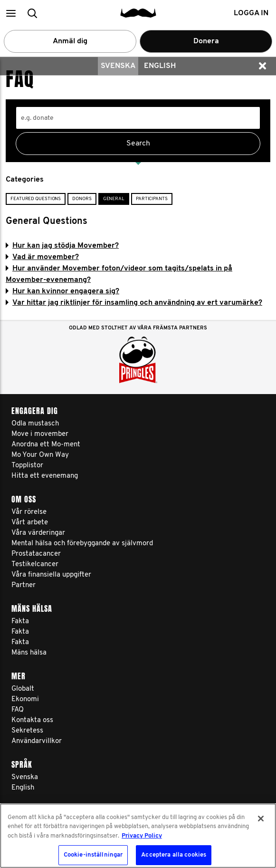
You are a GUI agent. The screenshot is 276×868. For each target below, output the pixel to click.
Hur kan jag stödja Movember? (62, 246)
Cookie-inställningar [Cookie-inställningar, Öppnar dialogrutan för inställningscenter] (93, 855)
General (114, 199)
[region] (138, 836)
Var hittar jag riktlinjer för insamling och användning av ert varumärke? (134, 303)
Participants (152, 199)
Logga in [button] (251, 13)
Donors (82, 199)
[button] (11, 13)
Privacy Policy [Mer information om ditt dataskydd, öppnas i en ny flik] (142, 836)
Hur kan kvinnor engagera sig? (62, 291)
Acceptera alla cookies (174, 855)
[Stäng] (261, 819)
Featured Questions (36, 199)
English (160, 66)
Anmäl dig (70, 41)
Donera (206, 41)
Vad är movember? (42, 257)
